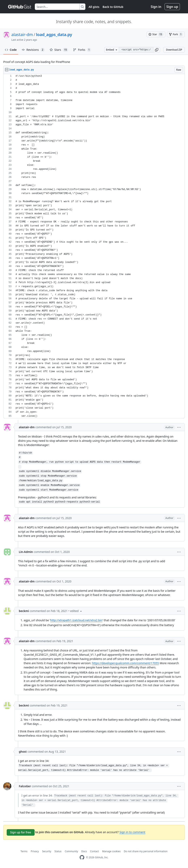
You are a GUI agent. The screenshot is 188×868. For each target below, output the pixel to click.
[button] (157, 50)
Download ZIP (174, 50)
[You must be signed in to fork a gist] (176, 34)
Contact (94, 851)
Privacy (35, 851)
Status (58, 851)
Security (47, 851)
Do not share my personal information (146, 851)
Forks (82, 50)
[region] (94, 246)
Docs (84, 851)
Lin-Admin (26, 552)
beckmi (24, 611)
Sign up (172, 7)
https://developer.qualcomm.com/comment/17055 (125, 663)
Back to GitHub (113, 7)
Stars (59, 50)
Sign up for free (21, 832)
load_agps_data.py (54, 35)
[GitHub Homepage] (82, 857)
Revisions (33, 50)
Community (71, 851)
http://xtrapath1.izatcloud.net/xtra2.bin (76, 620)
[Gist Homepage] (20, 7)
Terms (24, 851)
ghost (23, 752)
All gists (94, 7)
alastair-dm (22, 35)
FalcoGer (25, 786)
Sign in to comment (132, 832)
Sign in (156, 7)
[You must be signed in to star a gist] (156, 34)
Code (11, 50)
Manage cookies (111, 851)
